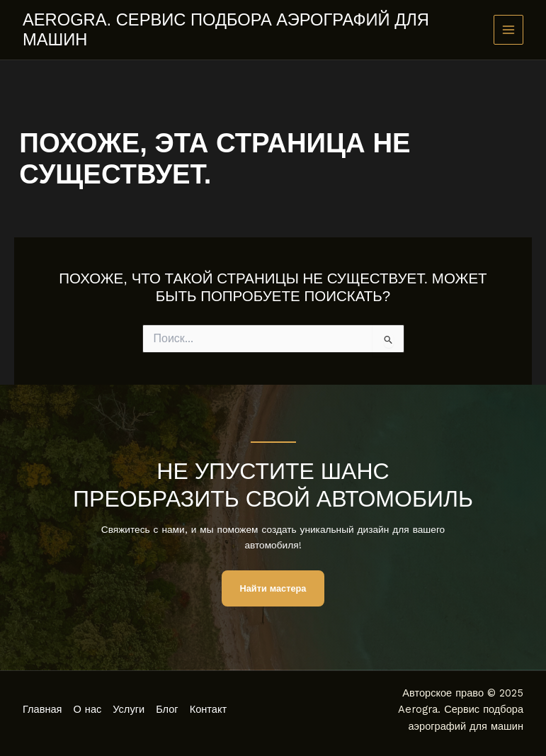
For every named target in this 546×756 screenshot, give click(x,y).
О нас (88, 709)
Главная (42, 709)
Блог (167, 709)
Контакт (209, 709)
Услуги (129, 709)
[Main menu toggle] (509, 30)
